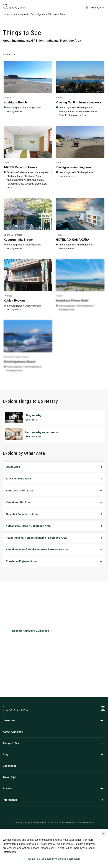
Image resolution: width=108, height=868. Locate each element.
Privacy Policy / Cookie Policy (56, 844)
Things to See (53, 743)
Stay (53, 754)
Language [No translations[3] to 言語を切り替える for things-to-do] (95, 7)
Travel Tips (53, 777)
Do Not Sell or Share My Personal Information (54, 859)
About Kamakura (53, 732)
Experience (53, 766)
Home (6, 14)
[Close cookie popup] (104, 833)
